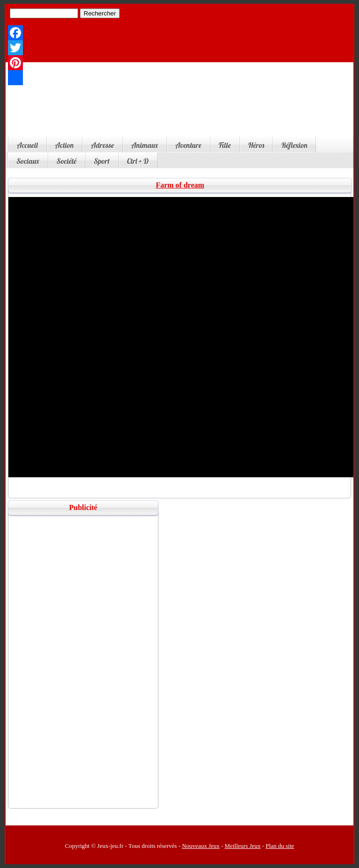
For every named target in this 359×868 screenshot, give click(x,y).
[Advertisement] (179, 106)
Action (65, 145)
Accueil (27, 145)
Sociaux (28, 161)
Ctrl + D (138, 161)
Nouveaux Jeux (201, 846)
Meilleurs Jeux (243, 846)
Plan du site (280, 846)
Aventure (188, 145)
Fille (225, 145)
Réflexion (294, 145)
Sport (102, 161)
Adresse (102, 145)
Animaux (145, 145)
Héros (256, 145)
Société (67, 161)
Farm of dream (180, 185)
